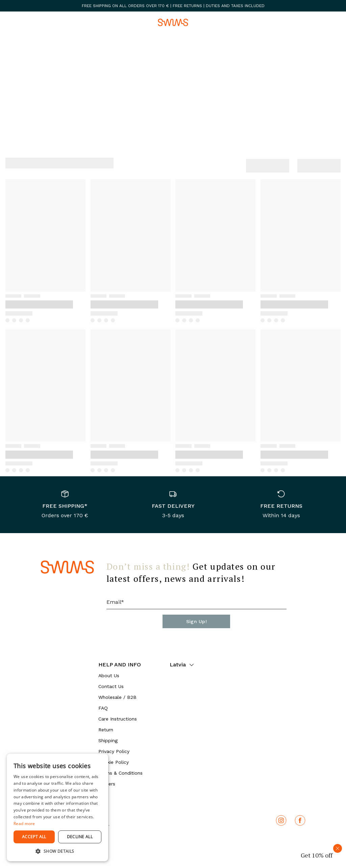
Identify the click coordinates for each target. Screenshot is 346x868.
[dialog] (57, 807)
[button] (57, 851)
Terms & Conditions (120, 773)
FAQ (103, 708)
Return (106, 730)
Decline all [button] (80, 837)
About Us (109, 676)
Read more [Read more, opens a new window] (24, 824)
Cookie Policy (114, 762)
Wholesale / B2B (117, 697)
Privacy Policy (114, 751)
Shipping (108, 740)
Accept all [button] (34, 837)
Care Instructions (118, 719)
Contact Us (111, 686)
